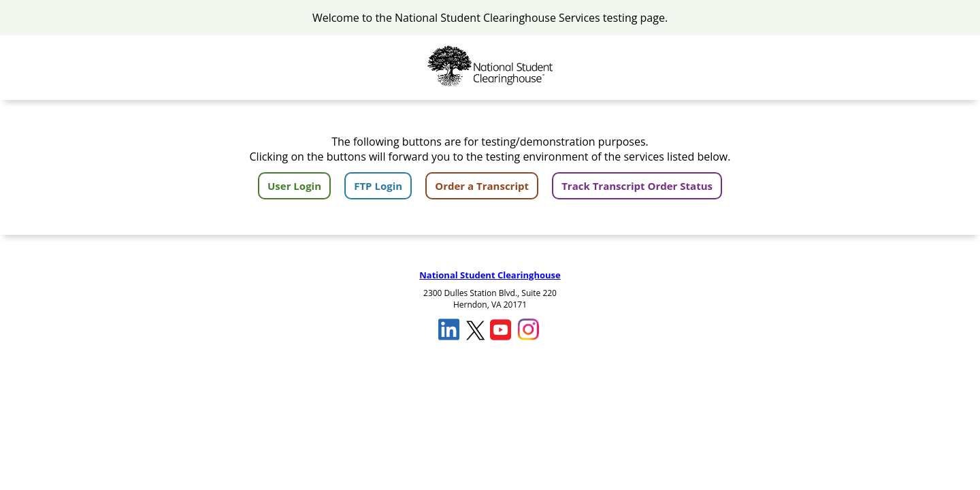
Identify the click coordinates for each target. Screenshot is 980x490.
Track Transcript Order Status (637, 186)
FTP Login (378, 186)
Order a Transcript (482, 186)
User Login (294, 186)
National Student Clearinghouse (490, 275)
